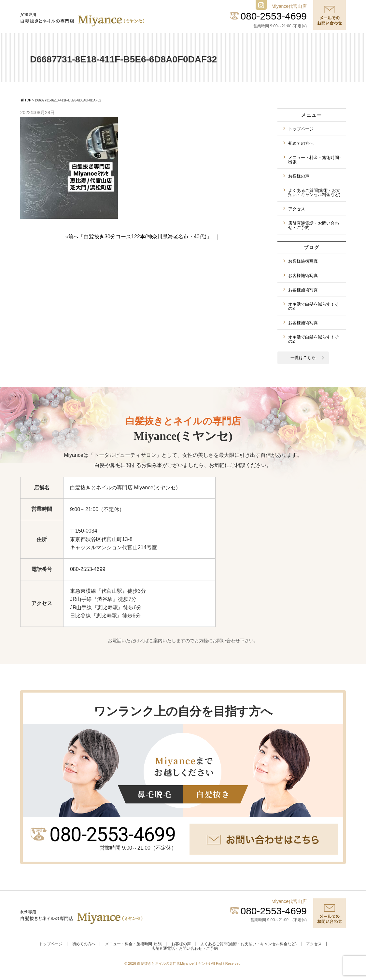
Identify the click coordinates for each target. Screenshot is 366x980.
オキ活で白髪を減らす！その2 (314, 339)
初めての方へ (301, 143)
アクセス (297, 209)
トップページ (301, 129)
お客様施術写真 (303, 261)
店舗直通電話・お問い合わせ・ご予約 (314, 225)
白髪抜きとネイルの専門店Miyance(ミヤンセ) (174, 963)
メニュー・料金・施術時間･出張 (315, 160)
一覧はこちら (303, 358)
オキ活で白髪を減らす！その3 (314, 306)
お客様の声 (299, 176)
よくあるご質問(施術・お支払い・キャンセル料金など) (314, 192)
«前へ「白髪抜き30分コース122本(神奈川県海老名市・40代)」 (138, 237)
